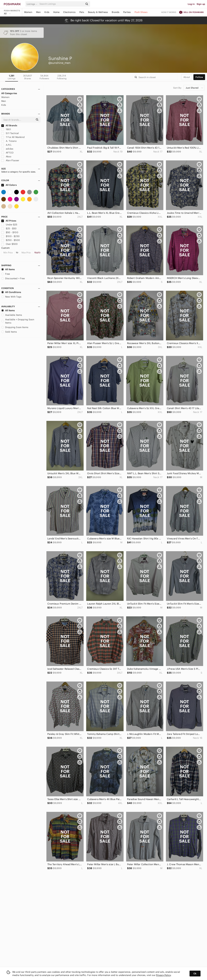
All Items (8, 269)
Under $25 (9, 225)
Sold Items (9, 332)
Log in (191, 4)
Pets (82, 12)
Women (28, 12)
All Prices (9, 221)
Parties (127, 12)
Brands (116, 12)
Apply (37, 252)
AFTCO (7, 153)
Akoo (6, 157)
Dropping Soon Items (15, 327)
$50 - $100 (10, 232)
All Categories (9, 93)
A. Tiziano (9, 141)
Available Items (12, 315)
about (187, 77)
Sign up (201, 4)
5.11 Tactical (10, 133)
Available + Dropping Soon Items (18, 321)
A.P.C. (7, 145)
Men (38, 12)
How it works (169, 12)
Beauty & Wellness (98, 12)
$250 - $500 (11, 240)
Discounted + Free (13, 278)
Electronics (69, 12)
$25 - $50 (9, 228)
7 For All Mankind (13, 137)
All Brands (9, 125)
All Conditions (11, 292)
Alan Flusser (10, 160)
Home (56, 12)
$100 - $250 (10, 236)
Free (6, 274)
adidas (7, 149)
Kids (47, 12)
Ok (195, 974)
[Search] (61, 4)
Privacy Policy (163, 975)
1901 (6, 129)
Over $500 (10, 244)
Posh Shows (141, 12)
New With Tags (11, 297)
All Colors (9, 185)
